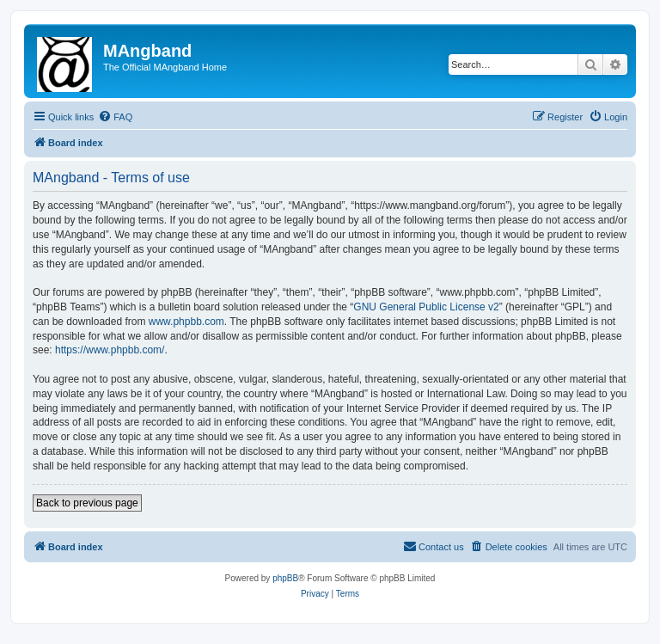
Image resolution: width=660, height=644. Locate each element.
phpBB (285, 578)
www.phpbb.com (186, 322)
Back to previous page (87, 503)
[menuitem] (115, 117)
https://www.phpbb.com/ (110, 350)
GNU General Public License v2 (426, 307)
